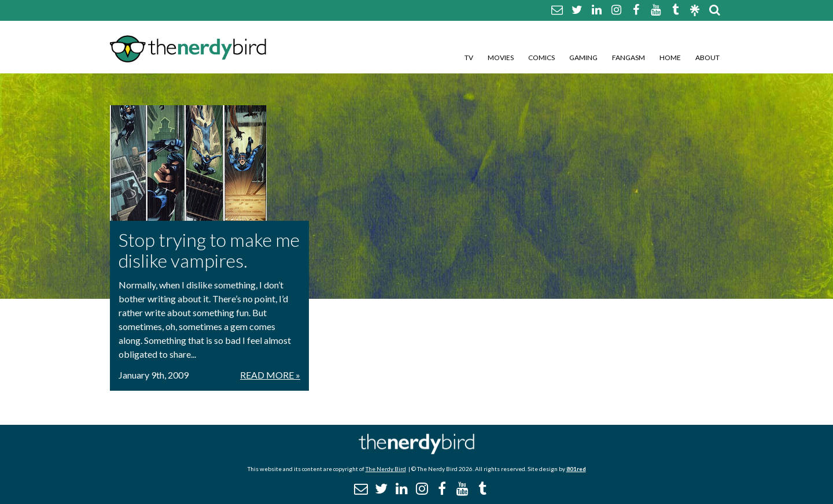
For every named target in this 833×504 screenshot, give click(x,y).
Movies (501, 58)
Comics (541, 58)
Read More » (270, 375)
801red (576, 469)
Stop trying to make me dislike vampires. (209, 250)
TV (469, 58)
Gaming (583, 58)
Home (670, 58)
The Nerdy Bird (386, 469)
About (707, 58)
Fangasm (629, 58)
